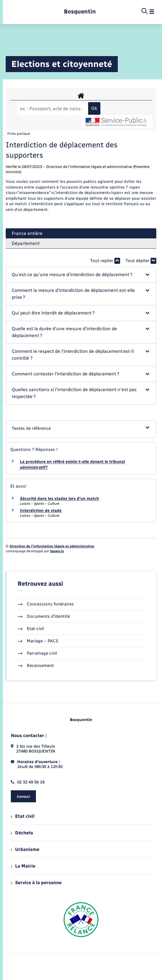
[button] (81, 275)
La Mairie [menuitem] (23, 866)
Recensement (36, 666)
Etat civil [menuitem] (23, 816)
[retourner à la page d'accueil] (80, 12)
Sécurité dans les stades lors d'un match (59, 499)
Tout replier (105, 261)
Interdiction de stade (41, 511)
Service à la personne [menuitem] (36, 883)
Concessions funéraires (46, 604)
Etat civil (31, 629)
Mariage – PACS (38, 641)
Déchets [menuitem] (22, 833)
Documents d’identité (44, 616)
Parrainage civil (37, 653)
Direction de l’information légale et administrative (52, 546)
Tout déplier (141, 261)
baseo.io (57, 551)
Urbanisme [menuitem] (25, 849)
